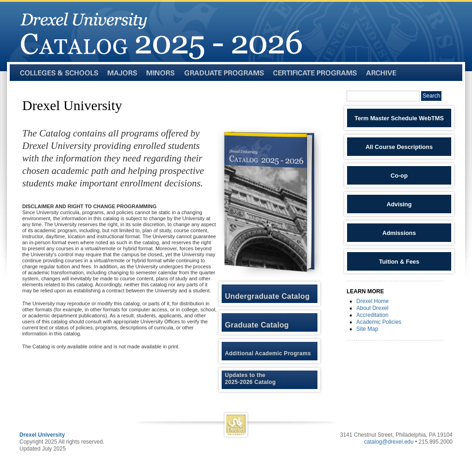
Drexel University (42, 435)
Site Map (367, 329)
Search (431, 96)
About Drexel (372, 308)
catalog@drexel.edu (389, 442)
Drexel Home (373, 301)
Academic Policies (379, 322)
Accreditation (372, 315)
